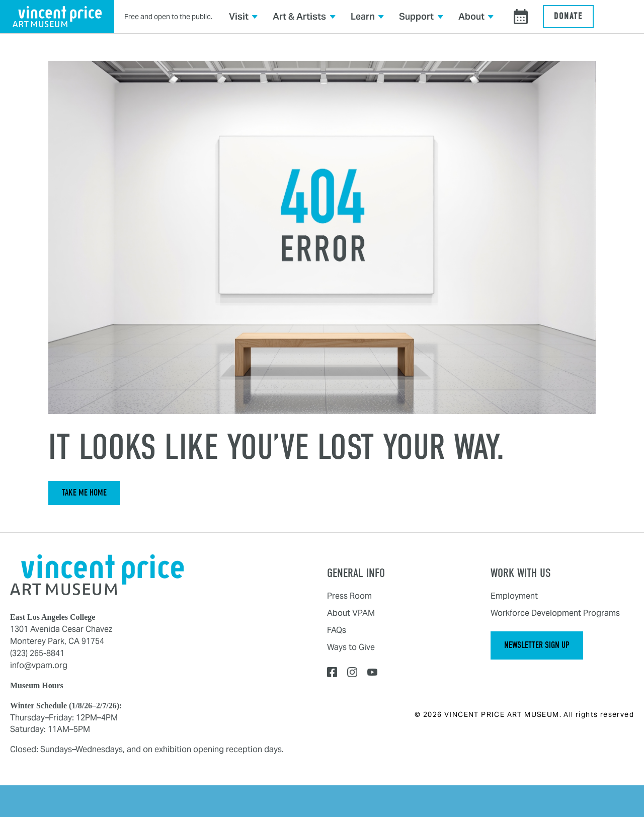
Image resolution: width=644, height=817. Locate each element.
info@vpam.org (39, 665)
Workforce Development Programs (555, 613)
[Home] (97, 574)
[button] (243, 17)
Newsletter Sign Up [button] (537, 645)
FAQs (337, 630)
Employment (514, 596)
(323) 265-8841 (37, 653)
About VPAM (351, 613)
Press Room (349, 596)
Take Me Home (84, 493)
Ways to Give (351, 647)
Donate (568, 16)
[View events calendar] (521, 17)
